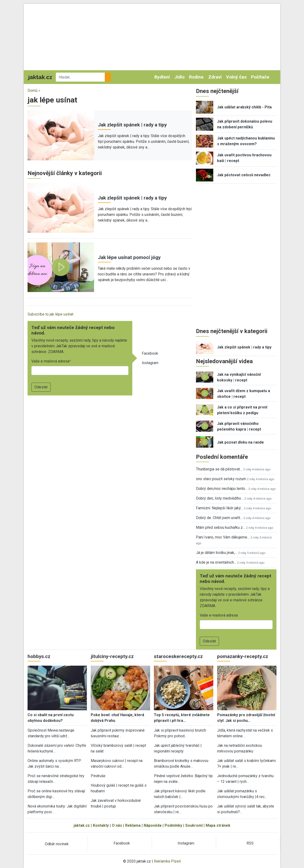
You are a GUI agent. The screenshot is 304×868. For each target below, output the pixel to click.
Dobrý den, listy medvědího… (220, 498)
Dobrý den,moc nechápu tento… (222, 489)
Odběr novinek (57, 844)
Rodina (196, 77)
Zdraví (215, 77)
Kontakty (101, 825)
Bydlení (162, 77)
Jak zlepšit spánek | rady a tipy (132, 125)
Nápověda (153, 825)
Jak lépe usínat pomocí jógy (129, 257)
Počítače (260, 77)
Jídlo (179, 77)
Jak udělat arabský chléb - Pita (244, 107)
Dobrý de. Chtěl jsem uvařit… (219, 518)
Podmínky (173, 825)
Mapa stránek (218, 825)
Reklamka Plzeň (167, 861)
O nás (117, 825)
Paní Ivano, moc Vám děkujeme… (223, 537)
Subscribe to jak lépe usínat (50, 314)
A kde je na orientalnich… (216, 562)
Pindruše (98, 776)
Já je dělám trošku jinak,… (217, 553)
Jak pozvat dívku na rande (240, 442)
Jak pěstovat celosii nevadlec (244, 175)
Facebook (150, 353)
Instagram (150, 363)
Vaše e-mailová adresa (50, 361)
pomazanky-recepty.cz (243, 656)
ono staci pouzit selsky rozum (221, 479)
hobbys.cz (39, 656)
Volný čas (236, 77)
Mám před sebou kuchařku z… (221, 527)
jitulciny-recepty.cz (112, 656)
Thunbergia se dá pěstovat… (219, 469)
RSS (250, 843)
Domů (33, 91)
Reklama (133, 825)
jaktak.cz (82, 825)
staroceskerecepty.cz (178, 656)
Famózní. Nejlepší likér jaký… (219, 508)
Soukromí (194, 825)
